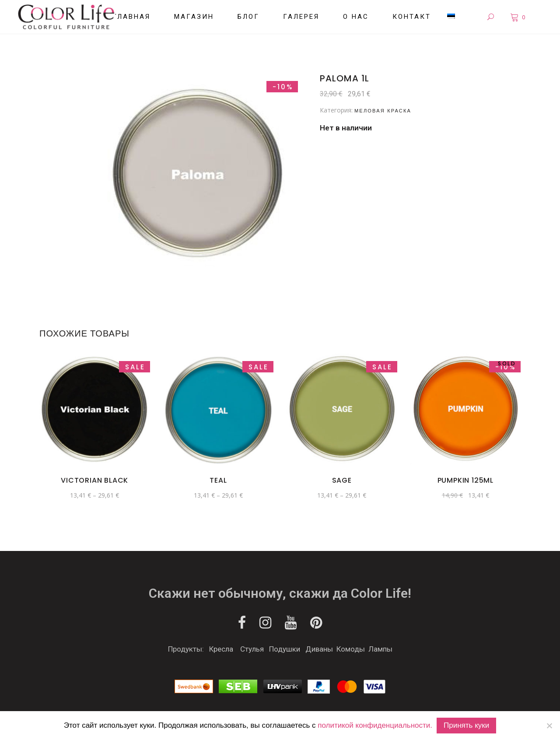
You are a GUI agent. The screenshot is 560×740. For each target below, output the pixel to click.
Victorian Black (94, 480)
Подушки (285, 649)
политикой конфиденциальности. (375, 725)
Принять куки (466, 725)
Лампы (380, 649)
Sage (342, 480)
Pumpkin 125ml (465, 480)
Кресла (221, 649)
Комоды (351, 649)
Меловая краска (383, 111)
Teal (218, 480)
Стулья (252, 649)
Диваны (319, 649)
